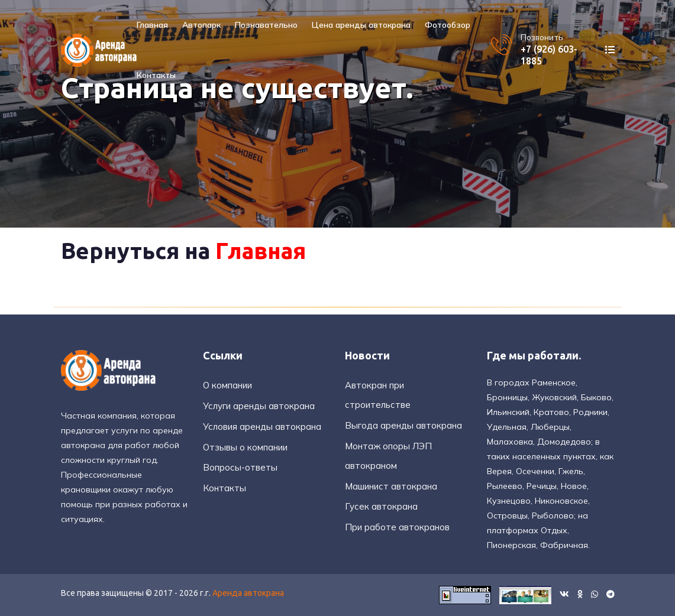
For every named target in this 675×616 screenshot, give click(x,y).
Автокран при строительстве (378, 395)
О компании (227, 385)
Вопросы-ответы (240, 467)
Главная (152, 25)
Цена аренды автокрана (361, 25)
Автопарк (201, 25)
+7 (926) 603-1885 (549, 55)
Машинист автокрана (391, 486)
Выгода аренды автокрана (403, 425)
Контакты (156, 75)
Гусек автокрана (381, 506)
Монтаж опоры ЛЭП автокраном (388, 456)
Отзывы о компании (245, 447)
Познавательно (266, 25)
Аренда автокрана (248, 593)
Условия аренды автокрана (262, 427)
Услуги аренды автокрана (259, 406)
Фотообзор (448, 25)
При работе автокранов (397, 527)
